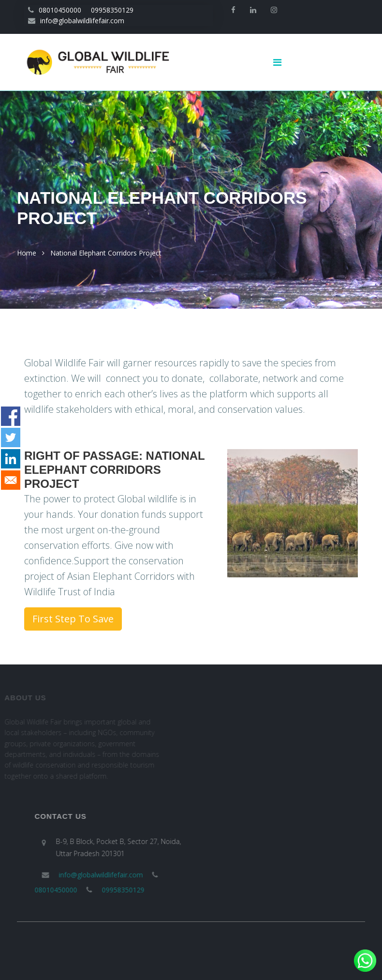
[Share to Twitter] (11, 437)
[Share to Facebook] (11, 416)
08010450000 (55, 10)
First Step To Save (73, 619)
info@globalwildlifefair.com (76, 21)
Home (27, 253)
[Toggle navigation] (281, 62)
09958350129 (112, 10)
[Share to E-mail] (11, 480)
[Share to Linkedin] (11, 459)
